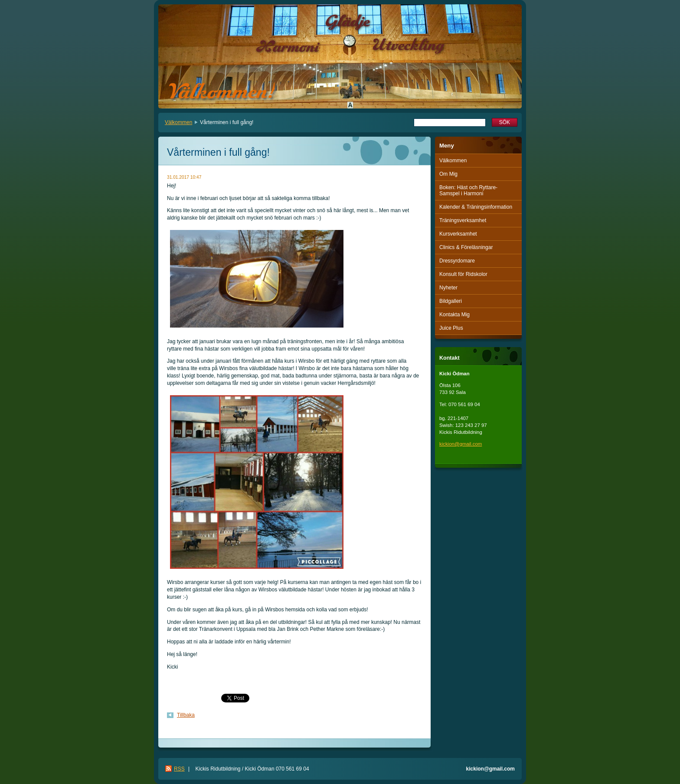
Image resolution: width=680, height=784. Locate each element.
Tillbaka (186, 715)
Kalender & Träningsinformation (476, 207)
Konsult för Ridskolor (463, 274)
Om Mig (448, 174)
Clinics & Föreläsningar (466, 247)
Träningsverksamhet (463, 220)
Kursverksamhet (458, 234)
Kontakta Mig (454, 315)
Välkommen (178, 122)
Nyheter (448, 288)
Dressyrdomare (457, 261)
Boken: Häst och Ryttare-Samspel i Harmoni (468, 190)
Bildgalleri (451, 301)
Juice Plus (451, 328)
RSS (179, 769)
